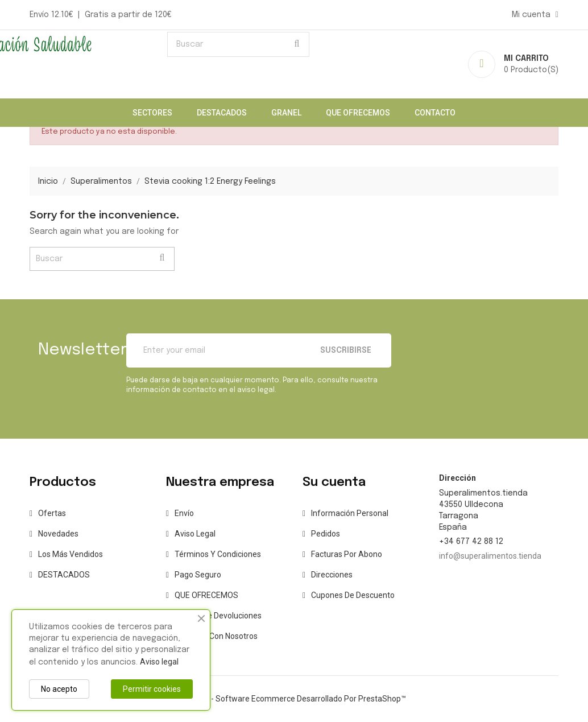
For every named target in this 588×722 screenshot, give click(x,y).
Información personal (350, 513)
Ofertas (52, 513)
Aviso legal (195, 534)
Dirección (457, 478)
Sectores (152, 113)
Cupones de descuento (353, 595)
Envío (184, 513)
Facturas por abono (347, 554)
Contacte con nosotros (216, 636)
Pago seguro (198, 575)
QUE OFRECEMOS (358, 113)
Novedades (58, 534)
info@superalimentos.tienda (490, 556)
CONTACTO (435, 113)
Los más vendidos (71, 554)
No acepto (59, 689)
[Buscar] (238, 44)
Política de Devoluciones (218, 616)
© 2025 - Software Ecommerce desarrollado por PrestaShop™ (294, 699)
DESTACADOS (222, 113)
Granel (286, 113)
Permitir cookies (152, 689)
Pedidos (326, 534)
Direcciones (332, 575)
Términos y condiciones (218, 554)
